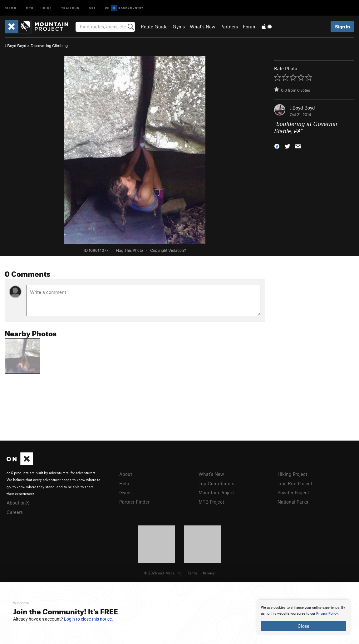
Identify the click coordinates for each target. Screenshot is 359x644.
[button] (277, 146)
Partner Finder (134, 502)
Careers (15, 512)
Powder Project (293, 492)
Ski (92, 8)
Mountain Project (217, 492)
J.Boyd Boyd (15, 46)
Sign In (342, 27)
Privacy (209, 573)
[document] (303, 618)
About (126, 474)
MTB (30, 8)
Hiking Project (292, 474)
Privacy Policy (327, 614)
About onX (18, 503)
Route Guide (154, 27)
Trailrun (70, 8)
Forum (250, 27)
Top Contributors (216, 483)
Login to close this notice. (89, 619)
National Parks (293, 502)
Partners (229, 27)
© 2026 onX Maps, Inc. (163, 573)
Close (303, 626)
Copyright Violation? (168, 250)
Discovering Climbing (49, 46)
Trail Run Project (295, 483)
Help (124, 483)
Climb (11, 8)
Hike (47, 8)
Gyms (179, 27)
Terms (193, 573)
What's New (203, 27)
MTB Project (211, 502)
